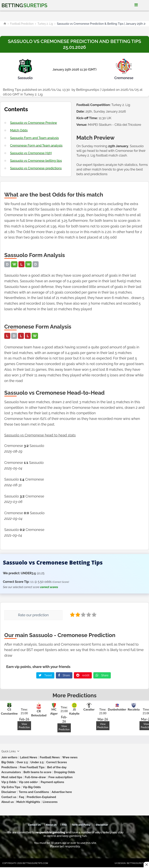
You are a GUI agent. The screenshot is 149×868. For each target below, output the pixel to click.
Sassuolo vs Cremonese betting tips (36, 161)
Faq (22, 797)
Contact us (9, 797)
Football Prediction (22, 24)
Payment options (52, 782)
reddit (83, 675)
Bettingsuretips (88, 90)
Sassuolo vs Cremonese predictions (36, 168)
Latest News (29, 757)
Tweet (45, 675)
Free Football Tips (32, 767)
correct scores (49, 587)
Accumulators (11, 772)
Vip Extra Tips (11, 787)
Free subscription (61, 777)
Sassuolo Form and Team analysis (34, 138)
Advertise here (62, 792)
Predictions (9, 767)
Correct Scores (56, 762)
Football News (50, 757)
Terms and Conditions (34, 792)
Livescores (50, 802)
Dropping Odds (65, 772)
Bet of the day (57, 767)
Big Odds (8, 762)
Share (64, 675)
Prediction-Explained (41, 797)
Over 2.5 (22, 762)
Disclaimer (9, 792)
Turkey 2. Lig (45, 24)
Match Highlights (28, 802)
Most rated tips (12, 777)
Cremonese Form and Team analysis (36, 146)
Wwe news (70, 757)
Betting (24, 5)
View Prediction (24, 726)
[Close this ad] (146, 865)
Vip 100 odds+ (29, 782)
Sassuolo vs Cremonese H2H (31, 153)
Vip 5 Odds (9, 782)
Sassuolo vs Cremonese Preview (34, 123)
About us (8, 802)
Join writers (9, 757)
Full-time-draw (35, 777)
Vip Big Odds (32, 787)
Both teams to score (37, 772)
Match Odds (19, 130)
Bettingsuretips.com (35, 863)
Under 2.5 (37, 762)
